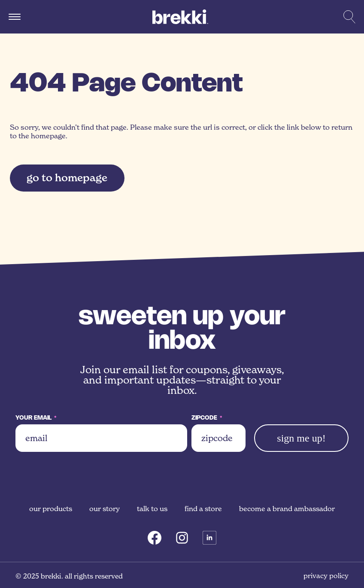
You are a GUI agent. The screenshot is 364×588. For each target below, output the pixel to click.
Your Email (36, 418)
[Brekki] (180, 17)
